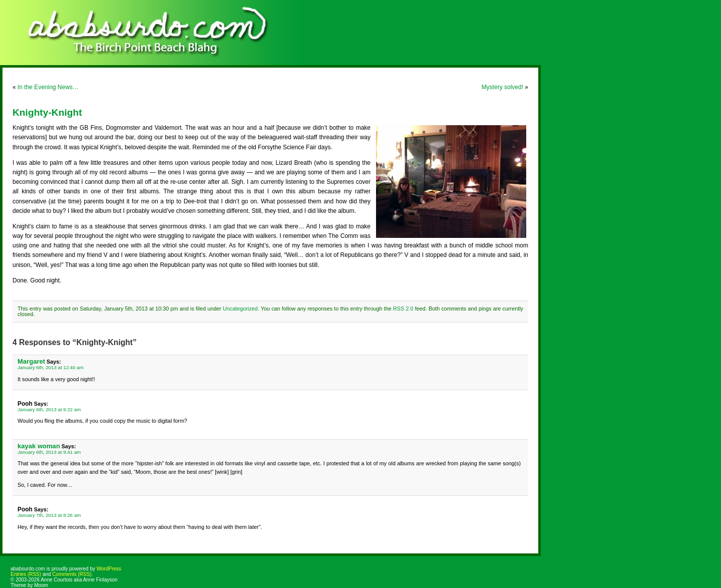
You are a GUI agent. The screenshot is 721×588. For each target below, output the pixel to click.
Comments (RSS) (72, 574)
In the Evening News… (48, 87)
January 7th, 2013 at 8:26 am (49, 515)
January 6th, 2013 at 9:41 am (49, 452)
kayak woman (39, 446)
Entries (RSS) (26, 574)
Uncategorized (240, 309)
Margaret (31, 361)
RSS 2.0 (403, 309)
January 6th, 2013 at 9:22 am (49, 409)
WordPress (109, 569)
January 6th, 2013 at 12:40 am (51, 367)
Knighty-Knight (47, 112)
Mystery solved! (502, 87)
